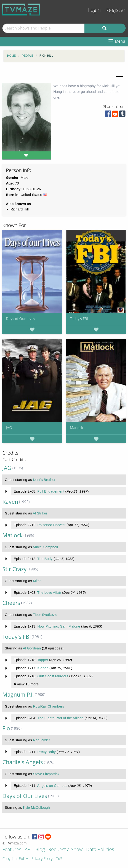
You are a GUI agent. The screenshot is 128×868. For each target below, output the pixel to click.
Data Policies (100, 850)
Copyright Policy (15, 859)
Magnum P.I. (18, 695)
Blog (40, 850)
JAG (9, 428)
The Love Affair (49, 592)
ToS (59, 859)
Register (116, 10)
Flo (6, 728)
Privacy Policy (42, 859)
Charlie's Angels (23, 762)
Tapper (43, 660)
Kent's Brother (44, 480)
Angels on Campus (52, 786)
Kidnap (43, 668)
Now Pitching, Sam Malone (59, 626)
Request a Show (65, 850)
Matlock (76, 428)
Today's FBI (79, 319)
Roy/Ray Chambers (48, 706)
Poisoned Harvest (51, 525)
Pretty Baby (47, 752)
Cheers (11, 603)
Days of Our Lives (20, 319)
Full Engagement (51, 491)
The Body (45, 559)
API (28, 850)
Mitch (37, 581)
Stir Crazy (15, 569)
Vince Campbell (45, 547)
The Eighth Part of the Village (60, 718)
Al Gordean (32, 648)
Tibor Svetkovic (45, 615)
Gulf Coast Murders (53, 676)
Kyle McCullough (37, 807)
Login (94, 10)
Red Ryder (41, 740)
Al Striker (40, 513)
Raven (10, 502)
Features (12, 850)
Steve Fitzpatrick (46, 774)
